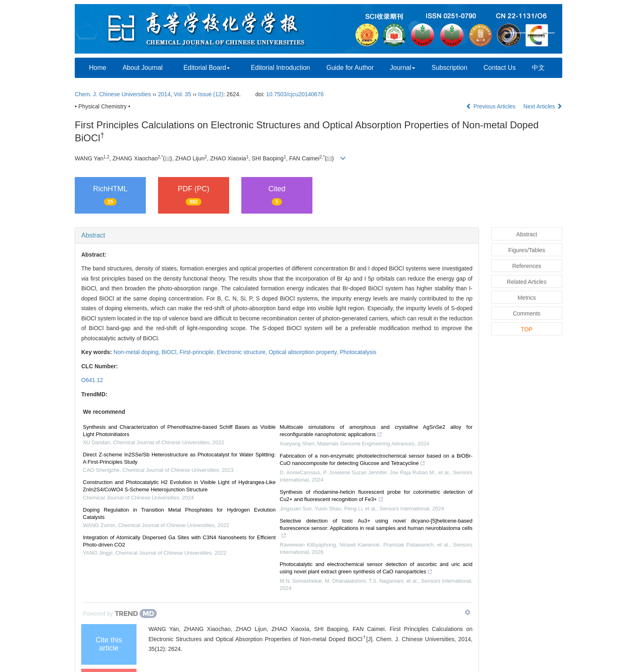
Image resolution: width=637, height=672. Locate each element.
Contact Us (499, 68)
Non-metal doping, (137, 352)
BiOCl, (171, 352)
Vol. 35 (183, 94)
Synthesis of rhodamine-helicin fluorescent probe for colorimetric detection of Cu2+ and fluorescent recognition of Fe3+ (376, 497)
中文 (538, 68)
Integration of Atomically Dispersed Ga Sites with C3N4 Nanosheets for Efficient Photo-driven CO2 (179, 541)
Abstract (93, 235)
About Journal (143, 68)
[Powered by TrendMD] (120, 614)
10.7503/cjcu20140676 (295, 94)
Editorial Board (207, 68)
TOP (527, 329)
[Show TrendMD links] (468, 612)
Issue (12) (211, 94)
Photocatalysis (358, 352)
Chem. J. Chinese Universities (113, 94)
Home (98, 68)
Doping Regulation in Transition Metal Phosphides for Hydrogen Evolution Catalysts (179, 513)
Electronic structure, (243, 352)
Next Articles (543, 106)
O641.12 (92, 380)
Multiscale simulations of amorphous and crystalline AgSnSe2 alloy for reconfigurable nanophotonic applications (376, 432)
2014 (164, 94)
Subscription (449, 68)
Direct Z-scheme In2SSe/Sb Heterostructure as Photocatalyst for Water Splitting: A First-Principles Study (179, 458)
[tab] (277, 236)
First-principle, (198, 352)
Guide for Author (350, 68)
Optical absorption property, (304, 352)
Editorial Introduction (280, 68)
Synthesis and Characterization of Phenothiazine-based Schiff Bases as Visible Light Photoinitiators (179, 431)
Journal (403, 68)
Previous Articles (491, 106)
